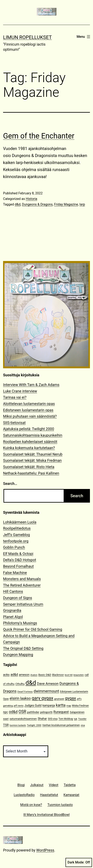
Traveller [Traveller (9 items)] (82, 719)
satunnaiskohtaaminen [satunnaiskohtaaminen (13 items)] (23, 719)
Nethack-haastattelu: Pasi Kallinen (31, 473)
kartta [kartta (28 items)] (61, 705)
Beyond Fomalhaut (18, 566)
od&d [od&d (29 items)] (13, 712)
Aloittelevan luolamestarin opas (29, 404)
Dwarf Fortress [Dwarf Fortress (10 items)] (25, 692)
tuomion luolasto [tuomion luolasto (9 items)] (18, 725)
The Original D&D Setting (23, 648)
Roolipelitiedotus (17, 528)
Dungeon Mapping (18, 655)
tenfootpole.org (16, 541)
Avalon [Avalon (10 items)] (34, 675)
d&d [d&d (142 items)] (31, 683)
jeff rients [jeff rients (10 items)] (19, 706)
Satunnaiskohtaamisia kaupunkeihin (33, 435)
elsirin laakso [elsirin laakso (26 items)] (20, 698)
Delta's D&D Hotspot (20, 560)
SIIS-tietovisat (14, 423)
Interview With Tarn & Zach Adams (31, 385)
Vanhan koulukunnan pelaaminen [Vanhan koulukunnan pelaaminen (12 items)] (61, 725)
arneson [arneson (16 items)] (24, 675)
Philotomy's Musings (20, 623)
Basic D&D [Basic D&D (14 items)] (45, 675)
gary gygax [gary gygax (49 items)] (42, 698)
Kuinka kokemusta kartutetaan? (29, 448)
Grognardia (12, 610)
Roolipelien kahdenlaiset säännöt (30, 442)
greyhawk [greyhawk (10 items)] (59, 699)
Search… (10, 484)
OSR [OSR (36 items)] (22, 712)
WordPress (45, 850)
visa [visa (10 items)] (83, 725)
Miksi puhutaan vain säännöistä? (30, 416)
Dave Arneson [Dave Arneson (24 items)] (48, 684)
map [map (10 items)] (69, 706)
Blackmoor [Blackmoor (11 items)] (58, 675)
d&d (18, 204)
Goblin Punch (14, 547)
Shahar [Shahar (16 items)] (42, 719)
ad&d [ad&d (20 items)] (14, 675)
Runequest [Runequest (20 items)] (61, 712)
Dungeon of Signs (18, 598)
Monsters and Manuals (22, 579)
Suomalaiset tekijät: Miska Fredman (32, 460)
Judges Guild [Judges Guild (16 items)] (33, 706)
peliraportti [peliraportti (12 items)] (46, 712)
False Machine (15, 573)
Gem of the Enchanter (39, 136)
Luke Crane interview (20, 391)
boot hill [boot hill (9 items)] (69, 675)
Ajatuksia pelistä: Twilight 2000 (29, 429)
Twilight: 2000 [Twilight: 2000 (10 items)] (34, 725)
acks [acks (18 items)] (6, 675)
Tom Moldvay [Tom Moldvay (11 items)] (66, 719)
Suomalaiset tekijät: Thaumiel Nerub (33, 454)
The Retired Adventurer (22, 585)
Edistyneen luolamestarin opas (28, 410)
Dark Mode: (79, 862)
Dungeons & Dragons (37, 204)
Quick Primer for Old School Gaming (33, 629)
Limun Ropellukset (27, 37)
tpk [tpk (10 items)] (76, 719)
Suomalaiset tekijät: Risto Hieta (29, 467)
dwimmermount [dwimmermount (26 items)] (46, 691)
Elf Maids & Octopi (18, 554)
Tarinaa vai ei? (15, 397)
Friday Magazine (66, 204)
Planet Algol (13, 617)
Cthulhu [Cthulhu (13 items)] (20, 684)
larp (82, 204)
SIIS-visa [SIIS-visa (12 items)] (53, 719)
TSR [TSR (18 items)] (6, 725)
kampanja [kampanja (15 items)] (49, 705)
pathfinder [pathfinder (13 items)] (33, 712)
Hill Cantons (13, 591)
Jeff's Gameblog (17, 535)
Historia (31, 199)
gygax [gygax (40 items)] (70, 698)
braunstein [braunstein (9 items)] (79, 675)
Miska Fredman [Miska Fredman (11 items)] (80, 706)
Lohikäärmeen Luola (20, 522)
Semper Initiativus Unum (23, 604)
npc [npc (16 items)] (6, 712)
